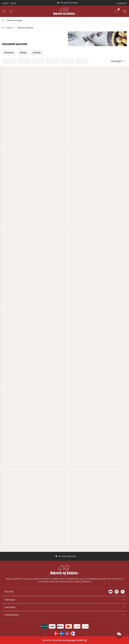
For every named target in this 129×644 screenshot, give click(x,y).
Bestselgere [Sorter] (118, 61)
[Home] (64, 11)
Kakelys (23, 52)
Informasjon (64, 600)
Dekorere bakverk (25, 28)
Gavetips (5, 3)
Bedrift (13, 3)
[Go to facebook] (123, 592)
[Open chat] (119, 634)
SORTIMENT (64, 607)
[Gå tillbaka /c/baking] (3, 28)
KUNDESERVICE (64, 615)
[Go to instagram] (117, 592)
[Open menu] (4, 11)
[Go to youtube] (111, 592)
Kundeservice (122, 3)
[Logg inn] (11, 11)
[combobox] (64, 20)
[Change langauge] (56, 634)
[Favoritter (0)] (117, 11)
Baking (9, 28)
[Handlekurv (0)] (125, 11)
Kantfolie (37, 52)
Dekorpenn (9, 52)
